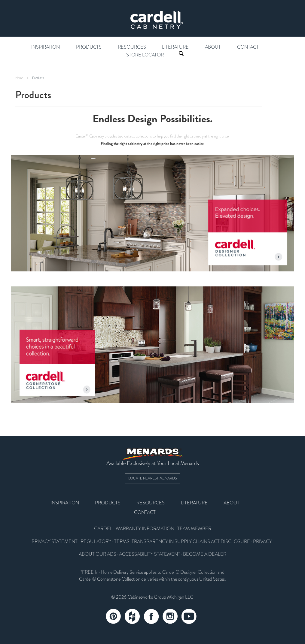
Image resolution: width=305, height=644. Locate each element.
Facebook (151, 616)
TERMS (122, 542)
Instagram (170, 616)
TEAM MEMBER (194, 529)
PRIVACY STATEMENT (55, 542)
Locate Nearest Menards (153, 478)
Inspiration (46, 47)
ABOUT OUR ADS (98, 554)
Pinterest (113, 616)
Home (19, 78)
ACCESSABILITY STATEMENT (150, 554)
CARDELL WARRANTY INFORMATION (134, 529)
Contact (248, 47)
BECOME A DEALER (205, 554)
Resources (132, 47)
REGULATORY (96, 542)
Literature (175, 47)
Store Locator (145, 55)
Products (89, 47)
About (213, 47)
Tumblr (132, 616)
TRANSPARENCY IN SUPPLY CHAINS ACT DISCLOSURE (191, 542)
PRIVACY (262, 542)
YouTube (189, 616)
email (153, 629)
